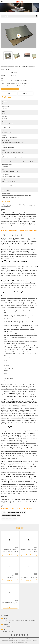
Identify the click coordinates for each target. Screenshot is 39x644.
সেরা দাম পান (10, 89)
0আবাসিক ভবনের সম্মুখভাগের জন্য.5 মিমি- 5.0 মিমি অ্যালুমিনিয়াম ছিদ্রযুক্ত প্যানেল (29, 551)
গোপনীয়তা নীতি (7, 639)
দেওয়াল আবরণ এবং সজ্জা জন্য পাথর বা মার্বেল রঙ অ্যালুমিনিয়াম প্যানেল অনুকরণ (29, 577)
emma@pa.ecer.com (8, 632)
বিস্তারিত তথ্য (9, 94)
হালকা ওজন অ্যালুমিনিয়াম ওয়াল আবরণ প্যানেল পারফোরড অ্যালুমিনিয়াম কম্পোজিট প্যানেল (10, 603)
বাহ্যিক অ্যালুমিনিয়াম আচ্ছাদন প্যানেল (11, 516)
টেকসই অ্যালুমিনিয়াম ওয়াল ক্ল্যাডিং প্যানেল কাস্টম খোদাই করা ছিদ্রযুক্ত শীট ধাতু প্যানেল (10, 551)
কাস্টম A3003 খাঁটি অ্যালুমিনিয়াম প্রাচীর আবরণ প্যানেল (10, 577)
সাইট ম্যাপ (14, 639)
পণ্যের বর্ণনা (25, 94)
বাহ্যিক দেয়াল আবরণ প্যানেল (9, 519)
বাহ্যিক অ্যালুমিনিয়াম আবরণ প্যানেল (17, 513)
